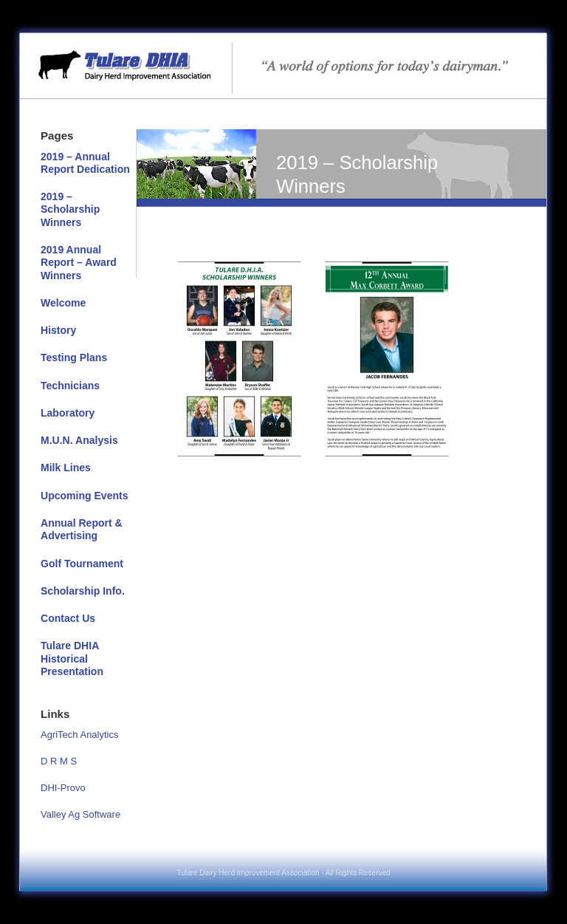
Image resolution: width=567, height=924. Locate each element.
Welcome (63, 303)
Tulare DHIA (283, 57)
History (58, 330)
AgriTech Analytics (80, 735)
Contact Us (68, 618)
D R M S (59, 761)
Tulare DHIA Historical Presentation (72, 658)
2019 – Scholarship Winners (70, 209)
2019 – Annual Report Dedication (85, 163)
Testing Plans (74, 357)
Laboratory (68, 413)
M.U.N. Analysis (79, 440)
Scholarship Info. (83, 591)
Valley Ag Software (80, 814)
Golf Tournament (82, 564)
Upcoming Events (85, 496)
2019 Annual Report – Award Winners (79, 263)
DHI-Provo (63, 788)
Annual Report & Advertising (82, 529)
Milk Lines (66, 468)
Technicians (70, 386)
